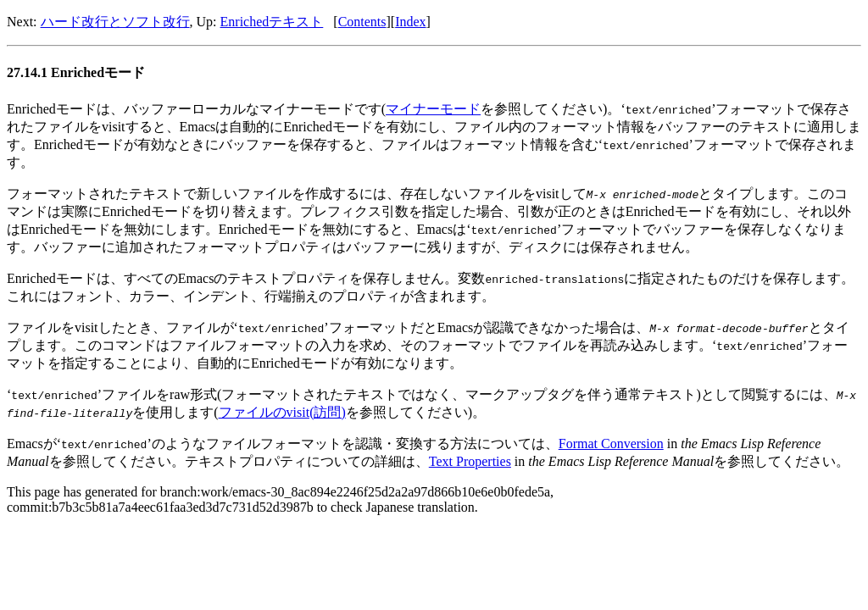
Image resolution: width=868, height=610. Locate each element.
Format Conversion (611, 444)
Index (410, 22)
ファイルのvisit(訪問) (282, 412)
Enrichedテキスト (272, 22)
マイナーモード (433, 109)
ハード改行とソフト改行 (115, 22)
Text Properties (470, 461)
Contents (362, 22)
